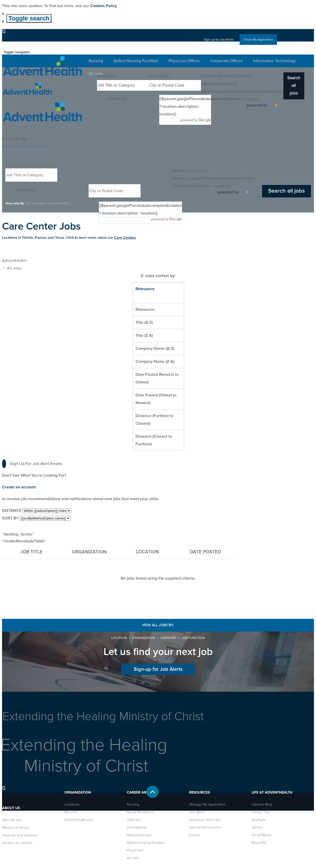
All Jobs (264, 131)
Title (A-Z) (144, 322)
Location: (159, 76)
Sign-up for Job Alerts (213, 39)
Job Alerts (197, 812)
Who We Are (12, 820)
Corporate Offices (173, 131)
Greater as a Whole (17, 843)
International (136, 827)
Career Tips (261, 812)
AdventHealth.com (79, 819)
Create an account (19, 487)
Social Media (261, 835)
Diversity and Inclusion (20, 835)
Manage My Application (207, 804)
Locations (72, 804)
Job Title (31, 552)
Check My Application (256, 39)
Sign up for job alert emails (32, 463)
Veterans (134, 819)
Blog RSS (259, 842)
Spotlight (258, 819)
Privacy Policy (228, 859)
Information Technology (223, 131)
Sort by (10, 518)
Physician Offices (129, 131)
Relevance (145, 309)
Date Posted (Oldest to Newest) (156, 399)
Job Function (42, 146)
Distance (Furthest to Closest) (154, 419)
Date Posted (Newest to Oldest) (157, 378)
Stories (257, 827)
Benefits (71, 812)
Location (115, 638)
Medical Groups (139, 835)
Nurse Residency (140, 812)
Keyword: (107, 76)
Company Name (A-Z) (155, 348)
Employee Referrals (205, 819)
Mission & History (16, 827)
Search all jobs (294, 82)
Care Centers (125, 237)
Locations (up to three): (227, 76)
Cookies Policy (104, 6)
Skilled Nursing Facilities (79, 131)
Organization (89, 552)
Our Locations (15, 146)
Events (195, 835)
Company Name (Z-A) (155, 361)
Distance (12, 510)
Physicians (135, 850)
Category (170, 638)
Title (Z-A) (144, 335)
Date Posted (206, 552)
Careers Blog (262, 804)
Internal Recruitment (205, 827)
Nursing (38, 131)
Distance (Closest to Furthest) (154, 440)
